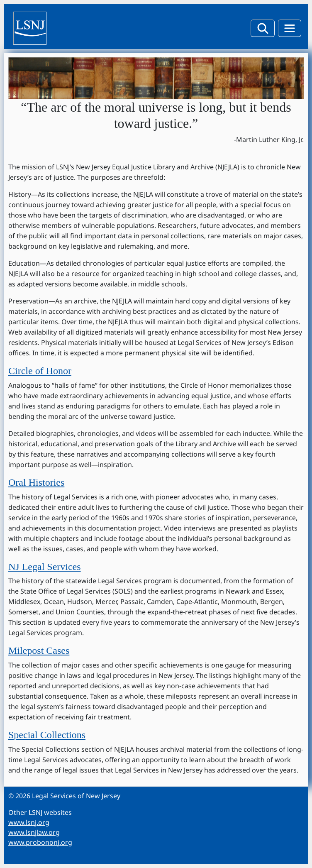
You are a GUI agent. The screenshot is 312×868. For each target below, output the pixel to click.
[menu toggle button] (290, 28)
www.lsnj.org (29, 822)
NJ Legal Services (45, 567)
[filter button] (263, 28)
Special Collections (47, 735)
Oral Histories (36, 482)
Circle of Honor (40, 371)
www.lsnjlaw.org (34, 832)
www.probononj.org (40, 842)
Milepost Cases (39, 650)
